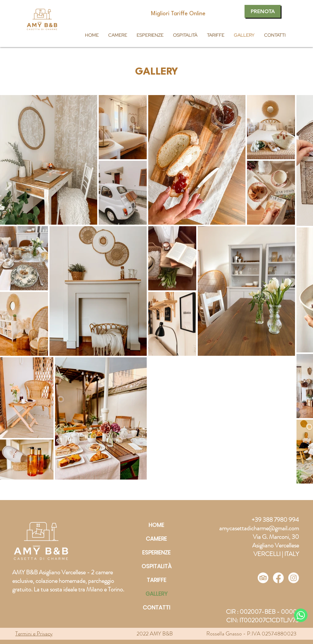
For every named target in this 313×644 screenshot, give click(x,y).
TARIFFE (156, 580)
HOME (156, 525)
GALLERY (156, 594)
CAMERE (156, 539)
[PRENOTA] (263, 11)
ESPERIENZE (156, 552)
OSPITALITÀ (156, 566)
